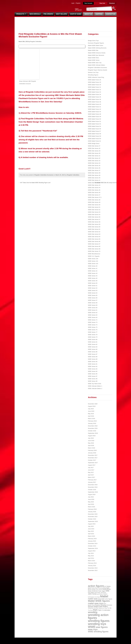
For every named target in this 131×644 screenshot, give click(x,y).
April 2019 (91, 416)
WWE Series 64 (93, 317)
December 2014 (93, 543)
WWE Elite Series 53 (94, 212)
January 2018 (92, 453)
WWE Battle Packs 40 (94, 104)
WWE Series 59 (93, 305)
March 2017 (91, 477)
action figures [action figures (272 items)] (96, 586)
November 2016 (93, 487)
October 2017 (92, 460)
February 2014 (92, 563)
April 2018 (91, 445)
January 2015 (92, 541)
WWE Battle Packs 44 (94, 112)
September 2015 (93, 521)
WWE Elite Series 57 (94, 219)
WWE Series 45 (93, 278)
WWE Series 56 (93, 298)
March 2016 (91, 507)
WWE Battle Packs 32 (94, 90)
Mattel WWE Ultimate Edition (96, 65)
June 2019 (91, 411)
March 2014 (91, 561)
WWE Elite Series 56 (94, 217)
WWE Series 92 (93, 366)
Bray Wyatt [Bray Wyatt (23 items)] (106, 588)
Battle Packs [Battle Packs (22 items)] (91, 588)
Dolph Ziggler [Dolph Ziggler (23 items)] (102, 591)
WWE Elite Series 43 (94, 185)
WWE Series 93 (93, 369)
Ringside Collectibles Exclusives (44, 175)
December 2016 (93, 485)
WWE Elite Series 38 (94, 173)
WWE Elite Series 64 (94, 237)
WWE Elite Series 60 (94, 227)
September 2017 (93, 463)
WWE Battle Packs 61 (94, 141)
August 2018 (92, 436)
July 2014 (91, 553)
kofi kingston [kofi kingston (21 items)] (91, 597)
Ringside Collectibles (36, 42)
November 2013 (93, 570)
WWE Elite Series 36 (94, 168)
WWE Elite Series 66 (94, 241)
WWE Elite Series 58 (94, 222)
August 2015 (92, 524)
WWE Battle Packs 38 (94, 102)
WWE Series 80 (93, 340)
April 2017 (91, 475)
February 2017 (92, 480)
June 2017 (91, 470)
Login (73, 3)
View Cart (102, 3)
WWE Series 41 (93, 268)
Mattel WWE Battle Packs (96, 45)
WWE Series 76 (93, 330)
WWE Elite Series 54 (94, 215)
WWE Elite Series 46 (94, 192)
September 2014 (93, 548)
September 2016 (93, 492)
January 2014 (92, 566)
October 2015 (92, 519)
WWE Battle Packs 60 (94, 139)
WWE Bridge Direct (94, 143)
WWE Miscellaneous (94, 254)
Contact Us (110, 14)
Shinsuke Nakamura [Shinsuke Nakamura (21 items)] (99, 608)
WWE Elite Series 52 (94, 210)
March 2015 (91, 536)
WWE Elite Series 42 (94, 183)
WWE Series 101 (93, 261)
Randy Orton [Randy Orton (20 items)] (91, 605)
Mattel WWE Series (94, 60)
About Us (88, 14)
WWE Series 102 (93, 264)
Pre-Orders (48, 14)
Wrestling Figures (93, 75)
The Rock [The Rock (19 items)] (90, 610)
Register (78, 3)
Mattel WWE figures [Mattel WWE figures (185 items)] (99, 601)
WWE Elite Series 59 (94, 224)
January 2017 (92, 482)
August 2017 (92, 465)
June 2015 (91, 529)
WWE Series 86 (93, 352)
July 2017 (91, 468)
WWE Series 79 (93, 337)
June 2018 (91, 441)
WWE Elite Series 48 (94, 200)
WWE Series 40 (93, 266)
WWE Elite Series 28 (94, 148)
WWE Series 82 (93, 344)
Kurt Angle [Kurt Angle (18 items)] (97, 597)
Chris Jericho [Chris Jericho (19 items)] (99, 589)
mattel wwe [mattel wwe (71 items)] (93, 599)
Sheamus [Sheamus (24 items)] (91, 608)
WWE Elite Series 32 (94, 158)
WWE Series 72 (93, 320)
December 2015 (93, 514)
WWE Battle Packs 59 (94, 136)
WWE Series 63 (93, 315)
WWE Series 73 (93, 322)
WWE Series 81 (93, 342)
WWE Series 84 (93, 349)
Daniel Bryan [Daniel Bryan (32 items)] (107, 589)
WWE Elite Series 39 (94, 175)
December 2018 (93, 426)
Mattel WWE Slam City (95, 63)
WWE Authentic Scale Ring (96, 77)
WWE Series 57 (93, 300)
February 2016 (92, 509)
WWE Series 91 (93, 364)
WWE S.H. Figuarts (94, 256)
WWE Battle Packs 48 (94, 114)
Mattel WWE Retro (93, 58)
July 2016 (91, 497)
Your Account (88, 3)
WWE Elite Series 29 (94, 151)
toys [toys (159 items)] (95, 610)
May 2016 (91, 502)
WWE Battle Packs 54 (94, 126)
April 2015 (91, 534)
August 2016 (92, 494)
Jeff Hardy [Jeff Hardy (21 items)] (103, 593)
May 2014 (91, 556)
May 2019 (91, 414)
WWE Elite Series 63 (94, 234)
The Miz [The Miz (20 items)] (109, 608)
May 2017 (91, 472)
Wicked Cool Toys (93, 72)
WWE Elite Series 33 (94, 161)
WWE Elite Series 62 (94, 232)
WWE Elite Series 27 (94, 146)
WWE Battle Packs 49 (94, 117)
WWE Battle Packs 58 (94, 134)
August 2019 (92, 406)
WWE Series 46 (93, 281)
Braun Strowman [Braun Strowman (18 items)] (99, 588)
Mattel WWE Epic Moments (96, 55)
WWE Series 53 (93, 291)
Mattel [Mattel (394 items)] (104, 596)
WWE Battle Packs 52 (94, 121)
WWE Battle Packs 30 (94, 85)
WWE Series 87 (93, 354)
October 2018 (92, 431)
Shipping (99, 14)
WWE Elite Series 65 (94, 239)
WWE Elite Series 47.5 (95, 197)
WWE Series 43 (93, 273)
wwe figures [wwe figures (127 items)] (102, 627)
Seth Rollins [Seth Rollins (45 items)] (103, 606)
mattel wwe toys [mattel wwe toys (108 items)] (96, 603)
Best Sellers (62, 14)
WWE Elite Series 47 (94, 195)
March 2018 (91, 448)
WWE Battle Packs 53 (94, 124)
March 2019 (91, 419)
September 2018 (93, 433)
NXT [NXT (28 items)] (105, 604)
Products (21, 14)
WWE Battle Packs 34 (94, 94)
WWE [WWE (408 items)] (92, 627)
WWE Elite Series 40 (94, 178)
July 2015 (91, 526)
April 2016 (91, 504)
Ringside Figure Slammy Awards (98, 70)
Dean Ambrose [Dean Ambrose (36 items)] (93, 591)
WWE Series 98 (93, 379)
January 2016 (92, 512)
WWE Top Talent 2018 (95, 384)
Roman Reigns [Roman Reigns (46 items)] (93, 606)
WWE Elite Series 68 (94, 246)
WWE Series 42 (93, 271)
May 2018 (91, 443)
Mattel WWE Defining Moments (97, 48)
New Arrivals (35, 14)
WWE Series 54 (93, 293)
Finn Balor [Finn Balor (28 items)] (91, 592)
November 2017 (93, 458)
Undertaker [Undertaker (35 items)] (107, 610)
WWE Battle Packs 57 (94, 131)
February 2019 (92, 421)
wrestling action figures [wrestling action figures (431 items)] (98, 616)
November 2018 (93, 428)
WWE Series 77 (93, 332)
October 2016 (92, 490)
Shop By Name (76, 14)
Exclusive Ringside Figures (96, 43)
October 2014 (92, 546)
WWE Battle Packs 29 (94, 82)
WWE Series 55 (93, 295)
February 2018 (92, 450)
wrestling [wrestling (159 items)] (93, 612)
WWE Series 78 (93, 335)
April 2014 (91, 558)
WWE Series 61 (93, 310)
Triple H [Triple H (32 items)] (100, 610)
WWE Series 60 (93, 308)
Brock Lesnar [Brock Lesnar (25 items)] (92, 589)
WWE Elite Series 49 (94, 202)
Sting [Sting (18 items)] (106, 608)
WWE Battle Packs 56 (94, 129)
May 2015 (91, 531)
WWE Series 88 (93, 357)
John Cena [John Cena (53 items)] (92, 594)
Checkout (112, 3)
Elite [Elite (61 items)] (108, 591)
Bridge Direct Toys (93, 41)
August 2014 (92, 551)
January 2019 (92, 423)
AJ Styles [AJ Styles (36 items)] (108, 586)
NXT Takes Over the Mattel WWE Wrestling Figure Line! (35, 183)
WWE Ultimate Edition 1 (95, 386)
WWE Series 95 (93, 374)
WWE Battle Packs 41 (94, 107)
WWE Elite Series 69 (94, 249)
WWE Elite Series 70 (94, 251)
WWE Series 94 (93, 371)
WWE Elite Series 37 (94, 170)
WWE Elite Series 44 (94, 188)
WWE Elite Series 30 (94, 153)
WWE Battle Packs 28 (94, 80)
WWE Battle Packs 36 (94, 99)
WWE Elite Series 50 (94, 205)
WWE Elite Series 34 (94, 163)
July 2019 (91, 409)
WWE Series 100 (93, 259)
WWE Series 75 (93, 327)
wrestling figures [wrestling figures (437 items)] (99, 621)
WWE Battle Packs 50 (94, 119)
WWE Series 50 (93, 283)
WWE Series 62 (93, 313)
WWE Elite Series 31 (94, 156)
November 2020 (93, 404)
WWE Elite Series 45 (94, 190)
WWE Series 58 (93, 303)
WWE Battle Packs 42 (94, 109)
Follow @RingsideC (78, 9)
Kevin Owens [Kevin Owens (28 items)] (103, 594)
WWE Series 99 (93, 381)
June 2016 (91, 499)
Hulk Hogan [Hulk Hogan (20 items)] (97, 593)
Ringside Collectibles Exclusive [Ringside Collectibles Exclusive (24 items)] (103, 605)
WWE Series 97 (93, 376)
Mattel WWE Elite (93, 50)
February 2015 (92, 539)
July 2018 (91, 438)
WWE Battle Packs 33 (94, 92)
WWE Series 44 (93, 276)
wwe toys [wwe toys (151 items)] (93, 629)
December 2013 (93, 568)
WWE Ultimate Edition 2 (95, 389)
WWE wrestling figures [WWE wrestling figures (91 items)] (98, 632)
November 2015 (93, 517)
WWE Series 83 (93, 347)
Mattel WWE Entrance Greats (97, 53)
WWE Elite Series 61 (94, 229)
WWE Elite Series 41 (94, 180)
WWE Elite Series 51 (94, 207)
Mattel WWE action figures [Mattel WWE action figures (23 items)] (105, 599)
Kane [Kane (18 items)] (98, 594)
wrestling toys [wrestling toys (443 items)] (97, 624)
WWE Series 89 (93, 359)
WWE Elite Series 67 (94, 244)
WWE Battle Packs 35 (94, 97)
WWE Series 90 (93, 362)
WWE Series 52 (93, 288)
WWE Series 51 (93, 286)
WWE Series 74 (93, 325)
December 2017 (93, 455)
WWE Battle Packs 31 (94, 87)
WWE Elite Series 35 (94, 166)
